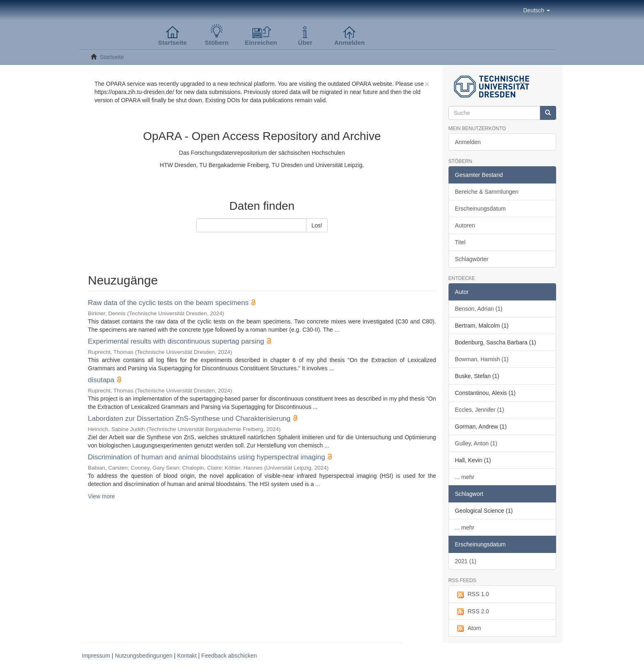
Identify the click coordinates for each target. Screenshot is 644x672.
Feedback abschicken (229, 656)
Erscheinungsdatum (481, 209)
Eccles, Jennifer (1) (480, 410)
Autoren (465, 225)
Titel (460, 242)
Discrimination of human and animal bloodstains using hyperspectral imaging (206, 457)
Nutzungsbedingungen (144, 656)
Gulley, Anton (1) (476, 443)
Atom (468, 628)
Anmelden (468, 142)
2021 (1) (466, 561)
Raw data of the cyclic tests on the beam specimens (168, 303)
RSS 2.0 (472, 612)
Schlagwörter (472, 259)
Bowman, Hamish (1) (482, 359)
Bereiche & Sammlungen (487, 192)
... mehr (465, 477)
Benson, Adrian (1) (479, 309)
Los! (317, 225)
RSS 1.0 (472, 594)
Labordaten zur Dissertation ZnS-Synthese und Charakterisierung (189, 419)
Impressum (96, 656)
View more (101, 496)
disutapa (101, 380)
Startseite (112, 57)
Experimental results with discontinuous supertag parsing (176, 341)
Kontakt (187, 656)
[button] (537, 10)
